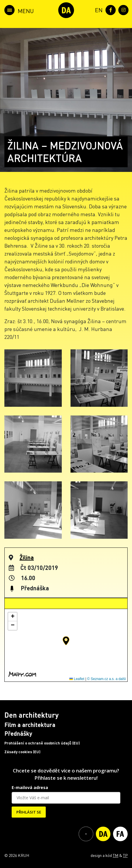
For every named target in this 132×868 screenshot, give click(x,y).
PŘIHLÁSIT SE (29, 812)
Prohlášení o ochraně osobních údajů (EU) (42, 743)
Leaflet (77, 679)
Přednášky (18, 733)
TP (125, 855)
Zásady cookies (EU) (22, 752)
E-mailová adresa (30, 787)
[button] (66, 641)
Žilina (27, 557)
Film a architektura (30, 725)
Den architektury (31, 715)
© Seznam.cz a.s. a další (107, 679)
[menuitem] (98, 9)
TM (116, 855)
